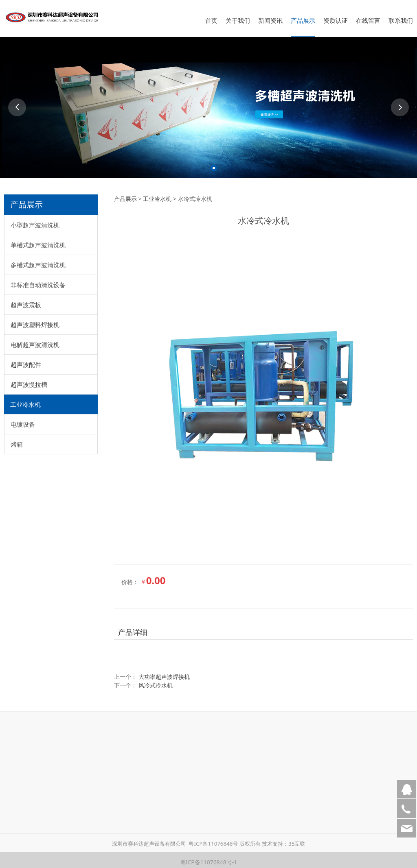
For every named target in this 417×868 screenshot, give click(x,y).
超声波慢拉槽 (29, 380)
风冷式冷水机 (156, 681)
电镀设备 (23, 420)
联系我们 (401, 20)
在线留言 (368, 20)
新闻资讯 (270, 20)
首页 (211, 20)
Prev (17, 103)
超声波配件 (26, 360)
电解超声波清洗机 (35, 340)
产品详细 (133, 628)
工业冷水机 (25, 400)
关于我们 (238, 20)
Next (400, 103)
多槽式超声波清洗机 (38, 261)
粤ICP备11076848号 (213, 840)
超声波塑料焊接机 (35, 321)
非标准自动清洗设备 (38, 281)
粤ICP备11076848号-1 (209, 858)
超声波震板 (26, 301)
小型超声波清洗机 (35, 221)
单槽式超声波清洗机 (38, 241)
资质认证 (336, 20)
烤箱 (17, 440)
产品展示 (303, 20)
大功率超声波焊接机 (164, 673)
